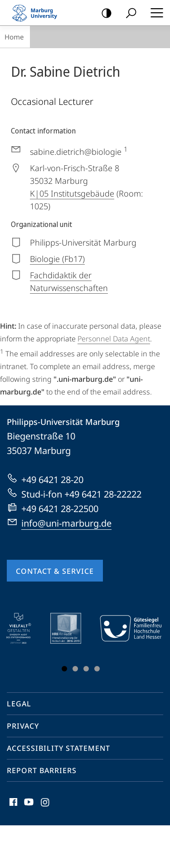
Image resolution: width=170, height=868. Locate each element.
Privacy (23, 726)
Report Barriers (42, 770)
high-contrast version (104, 13)
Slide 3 (86, 669)
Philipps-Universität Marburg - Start (39, 13)
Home (14, 37)
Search (128, 13)
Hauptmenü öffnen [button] (154, 13)
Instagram (46, 804)
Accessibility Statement (58, 748)
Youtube (28, 804)
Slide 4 (97, 669)
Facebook (12, 804)
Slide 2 (75, 669)
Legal (19, 704)
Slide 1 (64, 669)
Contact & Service (55, 571)
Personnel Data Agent (114, 339)
